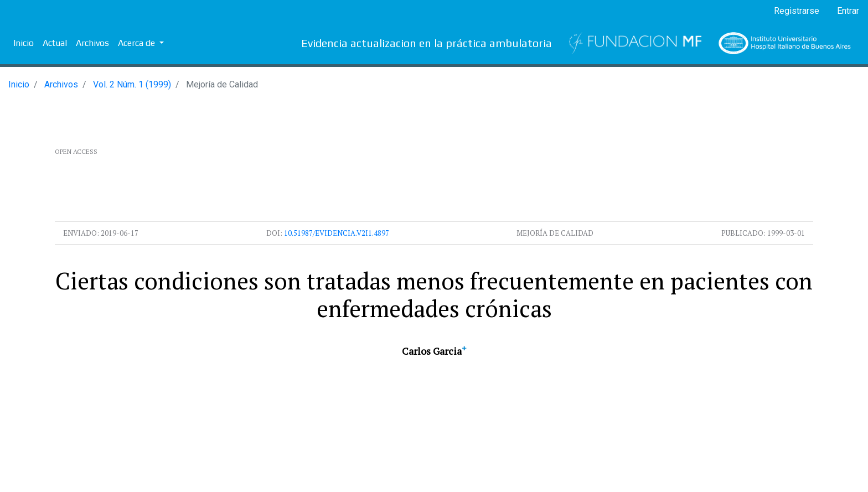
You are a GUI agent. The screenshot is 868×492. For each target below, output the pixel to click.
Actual (55, 43)
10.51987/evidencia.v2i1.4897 (337, 233)
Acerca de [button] (138, 43)
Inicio (24, 43)
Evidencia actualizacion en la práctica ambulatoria (427, 43)
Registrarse (797, 11)
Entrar (848, 11)
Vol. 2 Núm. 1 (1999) (132, 84)
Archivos (92, 43)
